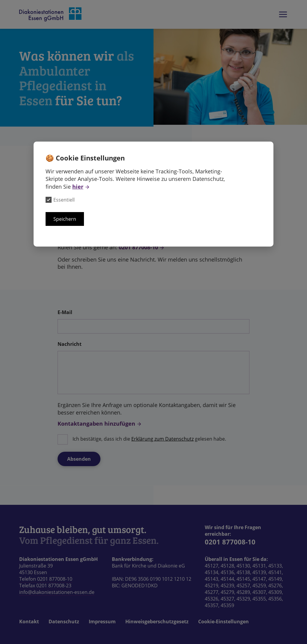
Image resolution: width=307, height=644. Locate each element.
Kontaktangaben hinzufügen (96, 424)
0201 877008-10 (138, 247)
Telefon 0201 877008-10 (46, 579)
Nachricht (70, 344)
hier (78, 187)
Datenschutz (64, 622)
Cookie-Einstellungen (224, 622)
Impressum (102, 622)
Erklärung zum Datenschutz (162, 439)
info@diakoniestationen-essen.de (57, 592)
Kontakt (29, 622)
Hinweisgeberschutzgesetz (157, 622)
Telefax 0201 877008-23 (45, 586)
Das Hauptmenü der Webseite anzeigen (283, 14)
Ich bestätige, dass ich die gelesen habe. (149, 439)
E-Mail (65, 312)
